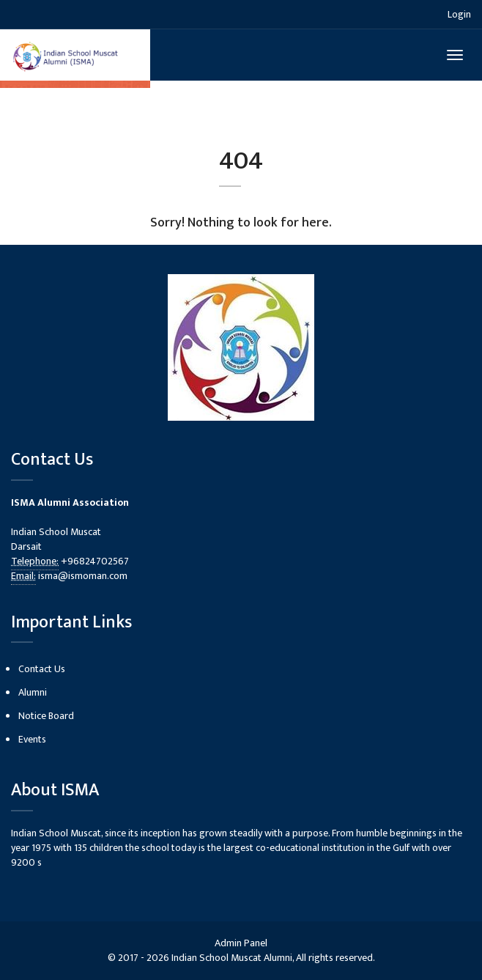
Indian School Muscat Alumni (232, 958)
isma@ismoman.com (83, 576)
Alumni (33, 692)
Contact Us (42, 669)
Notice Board (46, 716)
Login (459, 14)
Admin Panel (241, 943)
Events (32, 739)
